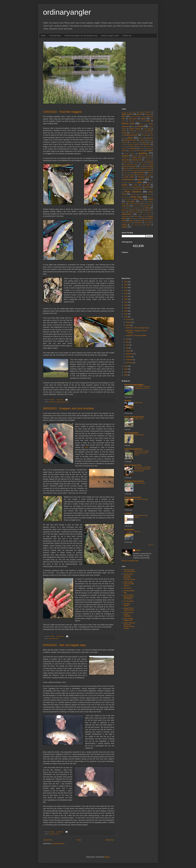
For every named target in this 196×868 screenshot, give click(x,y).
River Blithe (129, 189)
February (129, 322)
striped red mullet (144, 214)
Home (43, 36)
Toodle (138, 550)
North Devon (141, 175)
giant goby (131, 151)
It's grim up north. (140, 483)
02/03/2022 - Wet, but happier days (64, 645)
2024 (126, 369)
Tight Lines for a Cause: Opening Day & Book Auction (142, 453)
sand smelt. (137, 206)
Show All (151, 545)
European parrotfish (134, 144)
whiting (124, 225)
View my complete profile (130, 561)
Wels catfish (148, 223)
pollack (125, 185)
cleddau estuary (135, 129)
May (127, 342)
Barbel (139, 114)
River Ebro (134, 194)
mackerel (127, 168)
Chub (50, 834)
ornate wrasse (129, 177)
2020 (126, 311)
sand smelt (126, 206)
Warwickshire (138, 223)
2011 (126, 285)
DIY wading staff (135, 142)
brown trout (52, 402)
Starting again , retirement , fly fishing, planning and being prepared (142, 469)
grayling (59, 402)
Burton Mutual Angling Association (128, 614)
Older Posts (110, 840)
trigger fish (132, 221)
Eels (123, 144)
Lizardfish (144, 164)
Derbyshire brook (130, 140)
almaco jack (125, 112)
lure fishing (149, 166)
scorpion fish (132, 208)
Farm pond (140, 146)
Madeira (126, 170)
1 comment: (60, 400)
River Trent (56, 834)
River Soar (55, 638)
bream (148, 121)
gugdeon (135, 156)
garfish (124, 151)
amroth (134, 112)
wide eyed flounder (136, 225)
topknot (132, 219)
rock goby (130, 201)
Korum (134, 162)
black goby (133, 119)
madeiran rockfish (146, 170)
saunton (124, 208)
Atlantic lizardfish (145, 112)
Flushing (149, 149)
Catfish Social (139, 419)
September (130, 354)
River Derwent (133, 192)
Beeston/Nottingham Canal (137, 117)
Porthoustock (125, 187)
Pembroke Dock (144, 177)
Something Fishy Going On (134, 481)
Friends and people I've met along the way (81, 36)
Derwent (142, 140)
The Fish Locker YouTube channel (129, 571)
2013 (126, 291)
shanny (147, 208)
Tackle (136, 216)
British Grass (138, 403)
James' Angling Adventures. (134, 417)
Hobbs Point (137, 158)
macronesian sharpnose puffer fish (143, 168)
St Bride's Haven (134, 212)
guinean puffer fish (145, 156)
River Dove (65, 402)
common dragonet (135, 133)
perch (141, 179)
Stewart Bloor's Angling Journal (129, 609)
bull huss (143, 124)
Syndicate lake (126, 216)
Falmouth (132, 146)
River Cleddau (149, 189)
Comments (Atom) (58, 844)
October (129, 357)
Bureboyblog (129, 530)
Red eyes (137, 531)
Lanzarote (141, 162)
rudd (145, 204)
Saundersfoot (147, 206)
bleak (143, 119)
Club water (147, 129)
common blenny (140, 131)
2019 (126, 308)
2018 (126, 305)
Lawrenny (150, 162)
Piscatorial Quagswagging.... (135, 385)
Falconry (124, 146)
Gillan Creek (140, 151)
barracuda (148, 114)
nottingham (150, 175)
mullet (125, 175)
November (130, 360)
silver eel (135, 210)
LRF (141, 166)
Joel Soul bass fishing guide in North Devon (129, 597)
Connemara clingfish (147, 133)
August (128, 351)
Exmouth (146, 144)
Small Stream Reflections (133, 449)
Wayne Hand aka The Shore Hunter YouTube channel (129, 626)
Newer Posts (48, 840)
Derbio (141, 138)
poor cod (146, 185)
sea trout (140, 208)
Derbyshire (149, 138)
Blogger (107, 857)
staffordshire (127, 214)
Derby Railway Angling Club (128, 620)
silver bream (125, 210)
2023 (126, 366)
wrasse (148, 225)
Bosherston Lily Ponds (136, 121)
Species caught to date (110, 36)
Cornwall (144, 135)
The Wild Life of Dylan (141, 499)
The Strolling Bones (131, 433)
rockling (142, 202)
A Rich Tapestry (139, 435)
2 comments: (60, 636)
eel (150, 142)
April (128, 339)
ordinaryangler (67, 12)
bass (124, 116)
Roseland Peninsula (135, 204)
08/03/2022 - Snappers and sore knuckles (68, 408)
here (87, 447)
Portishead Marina (137, 187)
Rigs (123, 189)
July (127, 348)
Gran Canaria (130, 154)
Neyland (132, 175)
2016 (126, 299)
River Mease (125, 197)
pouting (147, 187)
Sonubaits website (127, 605)
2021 (126, 314)
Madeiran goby (134, 170)
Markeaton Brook (126, 173)
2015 (126, 296)
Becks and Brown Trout (133, 465)
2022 (126, 317)
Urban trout (127, 588)
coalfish (124, 131)
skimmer (143, 210)
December (130, 363)
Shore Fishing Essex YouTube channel (129, 584)
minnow (151, 173)
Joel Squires (148, 160)
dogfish (144, 142)
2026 (126, 375)
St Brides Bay (147, 212)
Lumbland (128, 514)
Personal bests (55, 36)
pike (50, 638)
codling (131, 131)
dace (130, 138)
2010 (126, 282)
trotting (140, 221)
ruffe (150, 204)
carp (133, 127)
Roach (150, 199)
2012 (126, 287)
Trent (137, 219)
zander (124, 227)
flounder (142, 149)
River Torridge (128, 199)
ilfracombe (125, 160)
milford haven (139, 173)
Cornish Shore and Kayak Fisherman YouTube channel (129, 577)
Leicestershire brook (131, 164)
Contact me (127, 36)
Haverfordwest (126, 158)
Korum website (129, 601)
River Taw (150, 197)
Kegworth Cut (126, 162)
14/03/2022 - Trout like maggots (62, 112)
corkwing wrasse (130, 135)
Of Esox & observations (133, 497)
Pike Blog (128, 401)
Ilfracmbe (148, 158)
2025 (126, 372)
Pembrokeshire (128, 180)
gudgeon (125, 156)
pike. (149, 183)
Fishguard (133, 149)
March (128, 325)
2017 (126, 302)
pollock (136, 185)
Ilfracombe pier (136, 160)
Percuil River (131, 183)
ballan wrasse (127, 114)
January (129, 319)
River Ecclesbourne (145, 194)
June (128, 345)
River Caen (139, 189)
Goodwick (150, 151)
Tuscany (147, 221)
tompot (143, 216)
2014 (126, 293)
